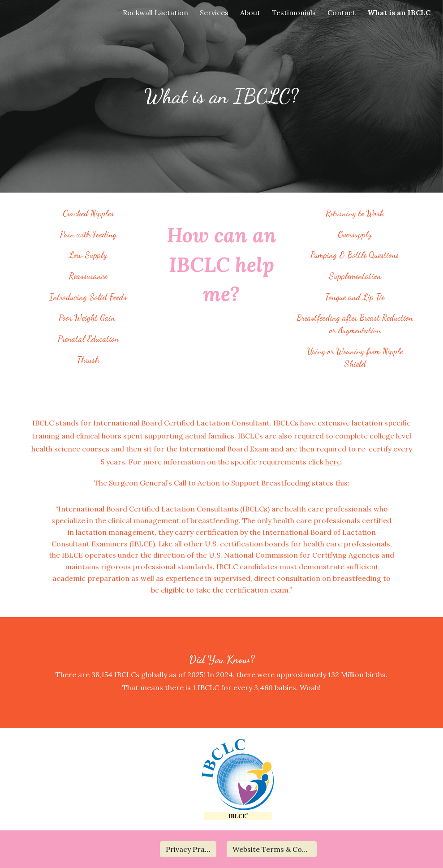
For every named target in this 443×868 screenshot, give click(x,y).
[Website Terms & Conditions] (272, 849)
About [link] (250, 13)
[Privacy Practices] (188, 849)
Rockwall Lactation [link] (155, 13)
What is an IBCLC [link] (399, 13)
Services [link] (214, 13)
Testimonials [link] (294, 13)
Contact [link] (342, 13)
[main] (221, 97)
